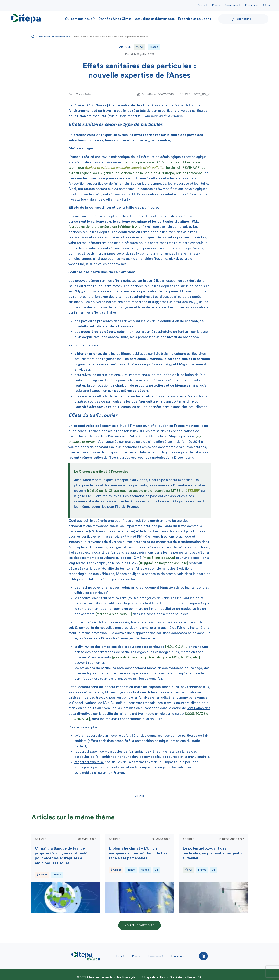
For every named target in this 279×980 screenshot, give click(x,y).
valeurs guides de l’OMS (123, 558)
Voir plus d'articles (139, 925)
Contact (203, 5)
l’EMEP (194, 491)
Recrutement (233, 5)
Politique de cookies (153, 977)
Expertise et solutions (195, 19)
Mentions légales (127, 977)
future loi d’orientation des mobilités (101, 622)
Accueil (33, 36)
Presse (216, 5)
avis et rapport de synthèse (96, 736)
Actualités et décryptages (155, 19)
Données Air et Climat (115, 19)
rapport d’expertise (89, 751)
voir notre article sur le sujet (168, 227)
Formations (252, 5)
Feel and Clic (195, 977)
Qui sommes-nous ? (80, 19)
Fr (265, 5)
